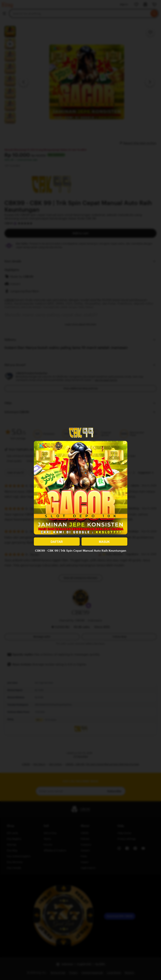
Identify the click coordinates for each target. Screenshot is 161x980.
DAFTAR (57, 542)
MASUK (104, 542)
